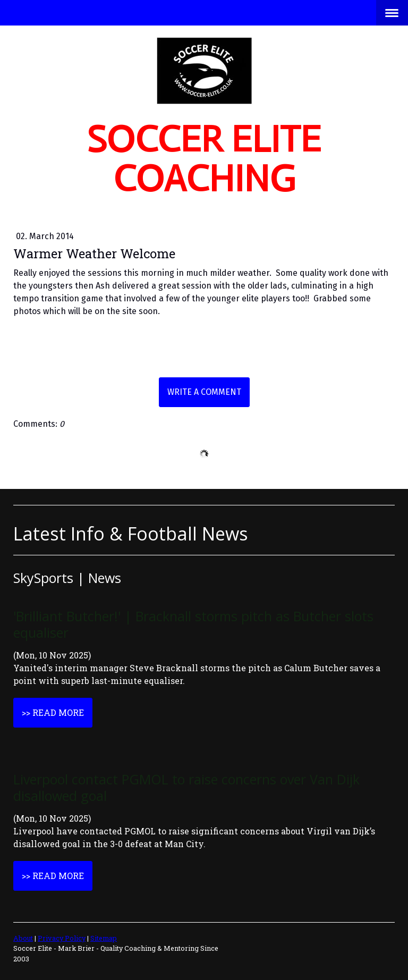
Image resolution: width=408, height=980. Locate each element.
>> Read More (53, 712)
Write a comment (204, 392)
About (23, 938)
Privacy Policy (62, 938)
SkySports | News (67, 578)
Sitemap (104, 938)
